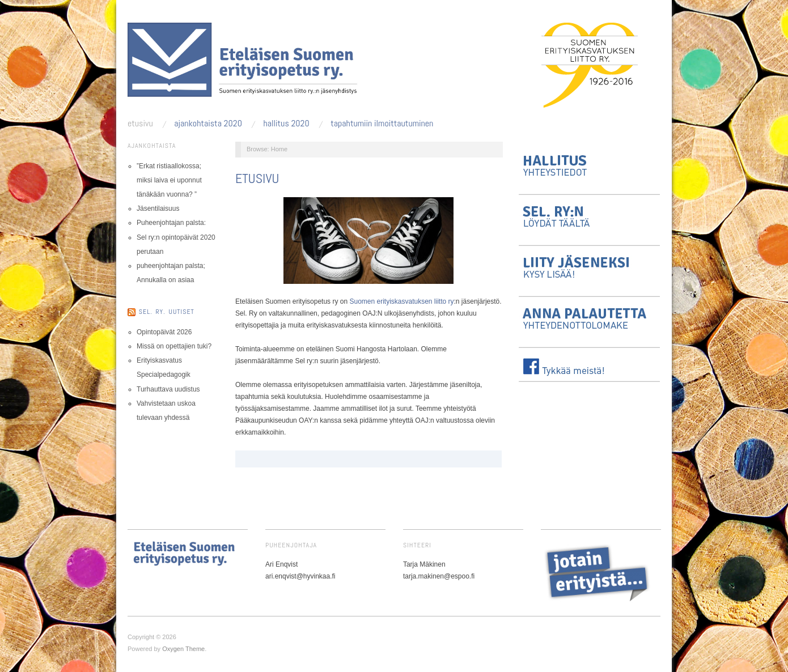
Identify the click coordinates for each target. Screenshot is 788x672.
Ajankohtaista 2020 (208, 124)
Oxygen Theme (183, 649)
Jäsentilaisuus (158, 209)
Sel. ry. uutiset (167, 312)
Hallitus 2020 (286, 124)
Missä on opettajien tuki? (174, 346)
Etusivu (140, 124)
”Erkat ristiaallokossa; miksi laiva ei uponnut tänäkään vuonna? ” (169, 180)
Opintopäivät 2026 (164, 332)
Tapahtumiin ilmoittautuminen (382, 124)
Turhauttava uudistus (168, 389)
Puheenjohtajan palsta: (171, 223)
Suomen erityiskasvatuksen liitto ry (401, 301)
